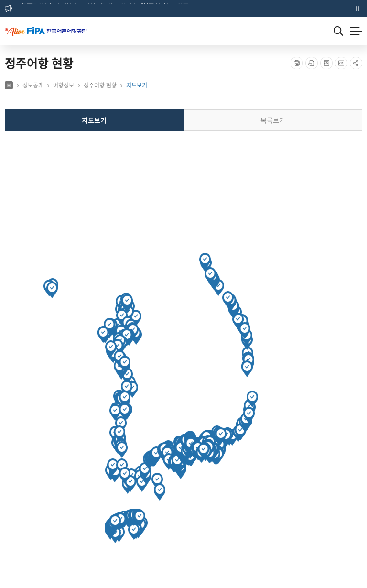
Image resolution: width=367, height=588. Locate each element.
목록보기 (273, 120)
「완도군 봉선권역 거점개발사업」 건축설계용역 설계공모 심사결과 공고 (102, 8)
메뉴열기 (356, 31)
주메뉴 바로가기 (0, 0)
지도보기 (94, 120)
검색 (338, 31)
